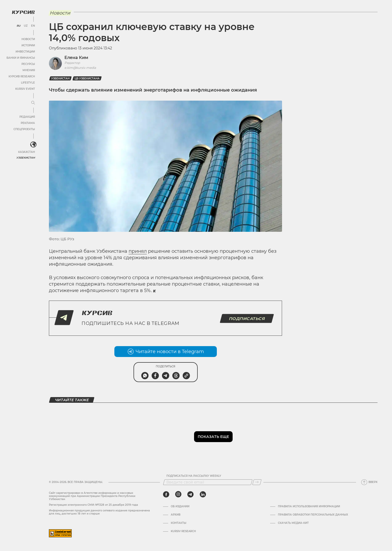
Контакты (179, 523)
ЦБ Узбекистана (87, 79)
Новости (28, 39)
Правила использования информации (309, 507)
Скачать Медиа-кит (293, 523)
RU (19, 26)
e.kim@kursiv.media (80, 68)
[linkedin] (203, 494)
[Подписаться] (257, 482)
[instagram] (178, 494)
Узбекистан (26, 158)
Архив (176, 515)
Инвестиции (25, 52)
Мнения (29, 70)
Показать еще (213, 437)
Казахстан (27, 152)
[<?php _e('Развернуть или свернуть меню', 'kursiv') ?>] (33, 145)
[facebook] (166, 494)
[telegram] (190, 494)
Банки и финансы (21, 58)
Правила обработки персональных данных (313, 515)
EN (33, 26)
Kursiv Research (183, 531)
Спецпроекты (24, 129)
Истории (28, 45)
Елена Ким (76, 58)
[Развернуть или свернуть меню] (33, 103)
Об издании (180, 507)
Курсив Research (22, 76)
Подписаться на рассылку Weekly (194, 476)
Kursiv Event (25, 89)
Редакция (27, 117)
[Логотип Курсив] (23, 12)
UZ (26, 26)
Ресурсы (28, 64)
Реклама (28, 123)
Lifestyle (28, 83)
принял (138, 251)
